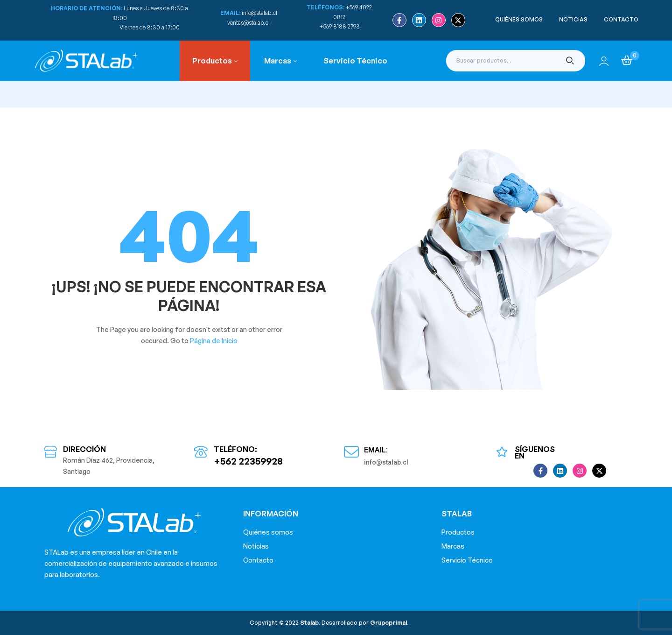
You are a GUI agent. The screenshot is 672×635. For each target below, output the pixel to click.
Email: (376, 450)
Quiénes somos (268, 532)
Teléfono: (235, 449)
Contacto (258, 560)
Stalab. (309, 623)
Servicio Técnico (467, 560)
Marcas (453, 546)
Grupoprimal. (389, 623)
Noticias (256, 546)
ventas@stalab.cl (248, 23)
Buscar (570, 61)
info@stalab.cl (259, 13)
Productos (458, 532)
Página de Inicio (214, 341)
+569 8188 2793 (340, 26)
